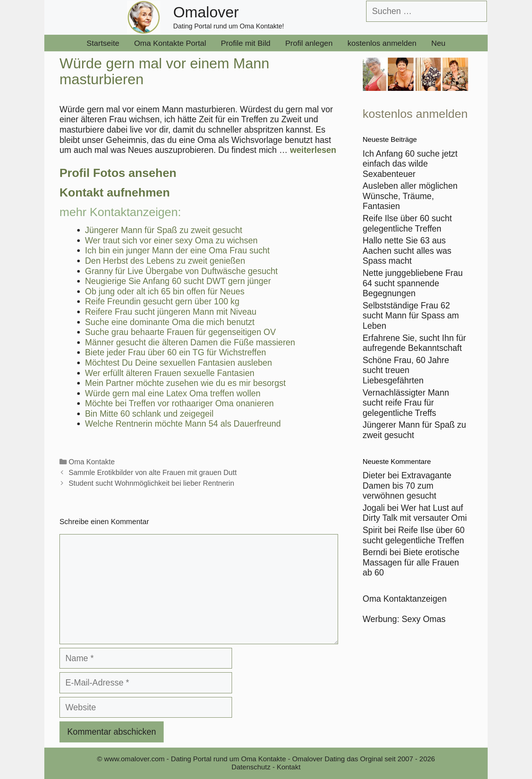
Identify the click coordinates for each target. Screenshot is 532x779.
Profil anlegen (309, 43)
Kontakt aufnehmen (115, 192)
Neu (438, 43)
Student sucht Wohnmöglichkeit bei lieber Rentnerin (151, 483)
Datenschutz (251, 767)
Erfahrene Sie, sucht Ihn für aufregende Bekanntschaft (415, 343)
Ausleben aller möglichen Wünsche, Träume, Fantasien (410, 196)
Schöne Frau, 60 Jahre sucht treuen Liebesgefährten (406, 370)
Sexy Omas (424, 619)
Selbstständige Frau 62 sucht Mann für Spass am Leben (411, 316)
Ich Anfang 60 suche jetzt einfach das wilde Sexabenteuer (410, 164)
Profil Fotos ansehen (118, 173)
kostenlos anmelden (382, 43)
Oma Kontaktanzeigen (405, 599)
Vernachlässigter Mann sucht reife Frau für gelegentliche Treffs (406, 403)
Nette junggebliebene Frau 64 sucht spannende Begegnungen (413, 283)
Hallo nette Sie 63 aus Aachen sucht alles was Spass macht (407, 251)
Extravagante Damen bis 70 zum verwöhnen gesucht (407, 486)
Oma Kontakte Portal (170, 43)
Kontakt (289, 767)
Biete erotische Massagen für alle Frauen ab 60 (411, 562)
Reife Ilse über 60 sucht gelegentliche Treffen (407, 223)
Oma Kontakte (92, 462)
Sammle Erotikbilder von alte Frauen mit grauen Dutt (153, 472)
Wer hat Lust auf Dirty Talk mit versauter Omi (415, 513)
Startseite (103, 43)
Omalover (206, 12)
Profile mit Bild (246, 43)
